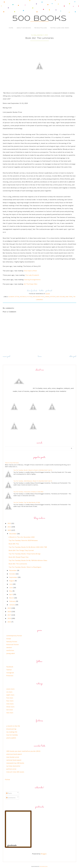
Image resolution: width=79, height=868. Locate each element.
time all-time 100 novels (15, 772)
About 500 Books (24, 28)
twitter (42, 291)
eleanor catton (14, 297)
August (12, 581)
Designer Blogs (44, 866)
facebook (34, 291)
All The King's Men (31, 284)
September (14, 577)
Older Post (73, 356)
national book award (14, 760)
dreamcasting (11, 729)
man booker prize (39, 297)
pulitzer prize (11, 769)
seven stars (10, 689)
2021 (9, 527)
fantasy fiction (12, 642)
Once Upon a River (31, 271)
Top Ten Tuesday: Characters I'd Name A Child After (28, 492)
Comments (11, 798)
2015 (9, 622)
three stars (10, 707)
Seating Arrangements (32, 280)
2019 (9, 608)
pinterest (49, 291)
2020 (9, 530)
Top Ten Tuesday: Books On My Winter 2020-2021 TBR (28, 547)
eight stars (10, 695)
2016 (9, 618)
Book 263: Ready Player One (19, 557)
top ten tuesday (12, 735)
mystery (53, 297)
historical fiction (26, 297)
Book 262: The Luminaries (18, 564)
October (13, 574)
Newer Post (6, 356)
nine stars (69, 297)
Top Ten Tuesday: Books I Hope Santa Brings (25, 554)
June (11, 588)
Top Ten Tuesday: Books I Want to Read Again (25, 567)
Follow (7, 779)
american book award (14, 754)
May (11, 591)
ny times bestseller (13, 766)
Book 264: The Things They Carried (21, 550)
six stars (9, 692)
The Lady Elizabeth (32, 275)
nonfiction (10, 650)
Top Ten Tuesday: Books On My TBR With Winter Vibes (28, 560)
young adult (11, 653)
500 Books (39, 19)
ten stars (10, 710)
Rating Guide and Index (60, 28)
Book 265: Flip (14, 544)
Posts (9, 793)
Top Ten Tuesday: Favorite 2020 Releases (23, 540)
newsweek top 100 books (15, 763)
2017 (9, 615)
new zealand (61, 297)
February (13, 601)
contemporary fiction (14, 636)
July (11, 584)
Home (11, 28)
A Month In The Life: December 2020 (22, 537)
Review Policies (41, 28)
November (13, 570)
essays (9, 639)
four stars (10, 701)
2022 (9, 523)
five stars (10, 698)
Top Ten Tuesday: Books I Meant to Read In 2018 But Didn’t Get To (33, 470)
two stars (10, 713)
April (11, 594)
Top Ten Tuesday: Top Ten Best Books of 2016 (27, 502)
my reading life (12, 732)
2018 (9, 612)
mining (47, 297)
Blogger (44, 854)
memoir (9, 647)
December (13, 534)
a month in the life (13, 726)
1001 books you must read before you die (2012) (23, 751)
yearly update (11, 738)
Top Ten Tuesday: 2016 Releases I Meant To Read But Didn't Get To (33, 481)
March (12, 598)
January (12, 605)
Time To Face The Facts (12, 463)
